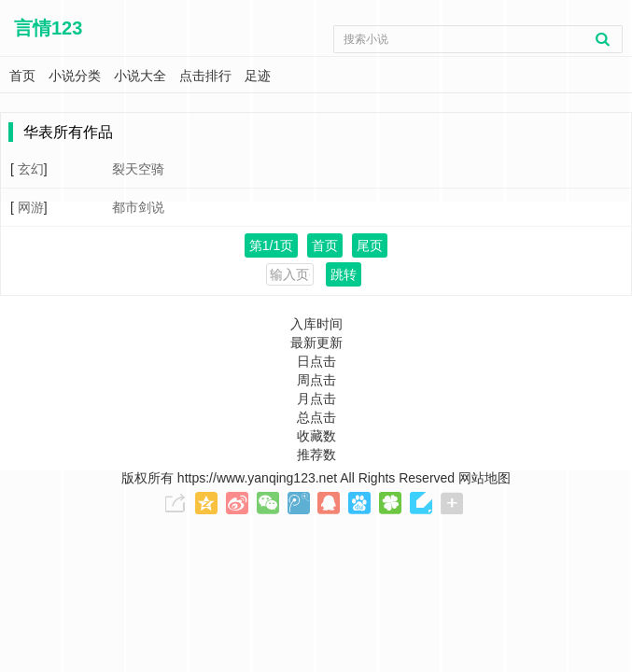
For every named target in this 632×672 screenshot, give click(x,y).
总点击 (316, 417)
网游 (31, 207)
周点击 (316, 380)
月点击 (316, 399)
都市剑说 (138, 207)
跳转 (344, 274)
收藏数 (316, 436)
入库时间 (316, 324)
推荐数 (316, 455)
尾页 (370, 245)
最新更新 (316, 343)
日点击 (316, 361)
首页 (325, 245)
